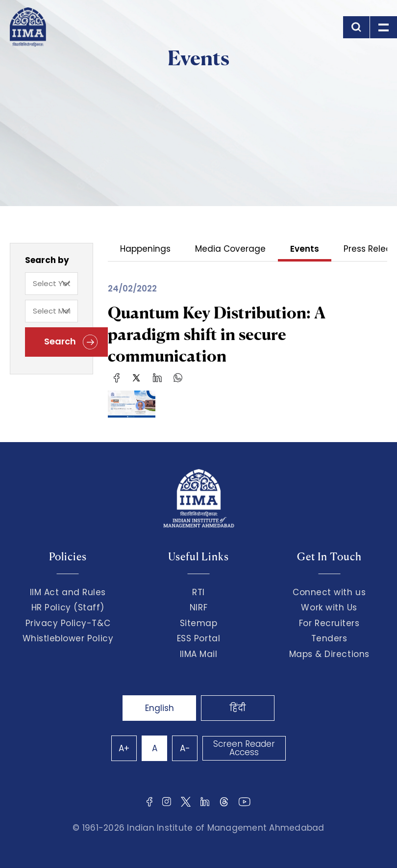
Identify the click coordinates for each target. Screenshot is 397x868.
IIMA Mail (199, 654)
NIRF (198, 607)
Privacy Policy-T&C (68, 623)
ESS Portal (198, 638)
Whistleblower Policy (68, 638)
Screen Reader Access (244, 748)
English (160, 708)
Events (305, 250)
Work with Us (329, 607)
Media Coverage (230, 250)
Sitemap (199, 623)
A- (185, 748)
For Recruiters (329, 623)
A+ (124, 748)
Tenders (329, 638)
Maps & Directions (329, 654)
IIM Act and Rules (68, 592)
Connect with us (329, 592)
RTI (198, 592)
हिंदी (238, 708)
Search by (47, 260)
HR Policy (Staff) (68, 607)
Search (71, 342)
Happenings (145, 250)
